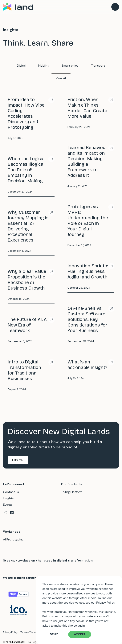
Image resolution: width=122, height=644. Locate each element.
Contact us (11, 492)
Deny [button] (54, 634)
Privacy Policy (10, 632)
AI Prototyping (13, 539)
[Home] (19, 7)
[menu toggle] (115, 7)
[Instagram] (5, 513)
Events (8, 505)
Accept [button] (80, 634)
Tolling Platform (72, 492)
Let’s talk (18, 460)
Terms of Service (29, 632)
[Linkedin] (12, 513)
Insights (8, 498)
